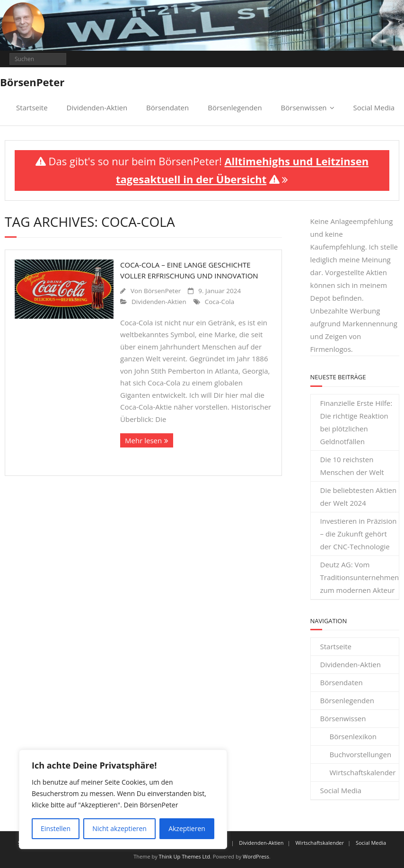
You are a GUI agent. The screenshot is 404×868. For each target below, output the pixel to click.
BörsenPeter (162, 291)
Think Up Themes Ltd (184, 856)
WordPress (256, 856)
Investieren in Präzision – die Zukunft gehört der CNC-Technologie (359, 534)
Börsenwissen (304, 107)
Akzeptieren (187, 828)
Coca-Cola (220, 302)
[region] (123, 799)
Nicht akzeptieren (119, 828)
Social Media (374, 107)
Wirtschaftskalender (363, 772)
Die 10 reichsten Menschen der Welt (352, 466)
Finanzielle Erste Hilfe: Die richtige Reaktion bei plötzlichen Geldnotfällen (356, 422)
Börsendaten (167, 107)
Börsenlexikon (353, 736)
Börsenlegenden (235, 107)
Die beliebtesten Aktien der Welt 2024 (359, 497)
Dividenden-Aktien (97, 107)
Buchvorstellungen (361, 754)
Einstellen (56, 828)
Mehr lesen (143, 440)
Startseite (32, 107)
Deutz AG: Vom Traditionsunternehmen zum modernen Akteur (360, 577)
